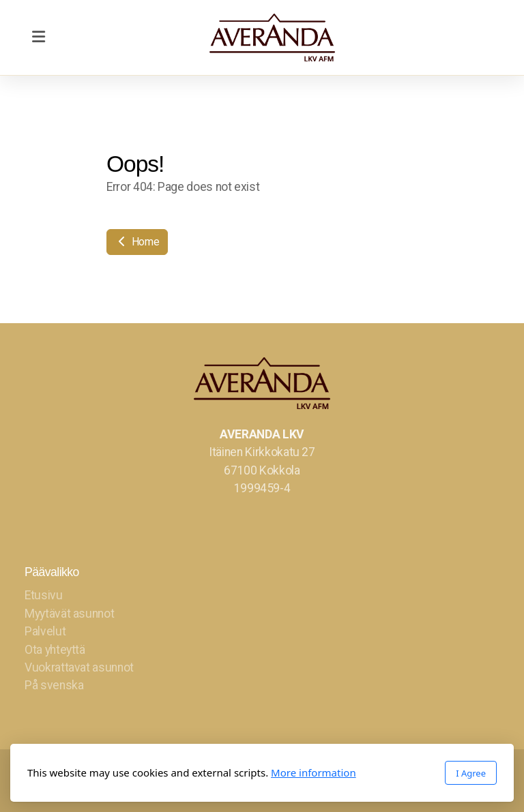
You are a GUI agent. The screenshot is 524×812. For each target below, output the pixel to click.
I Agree (471, 773)
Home (137, 242)
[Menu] (38, 37)
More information (314, 772)
